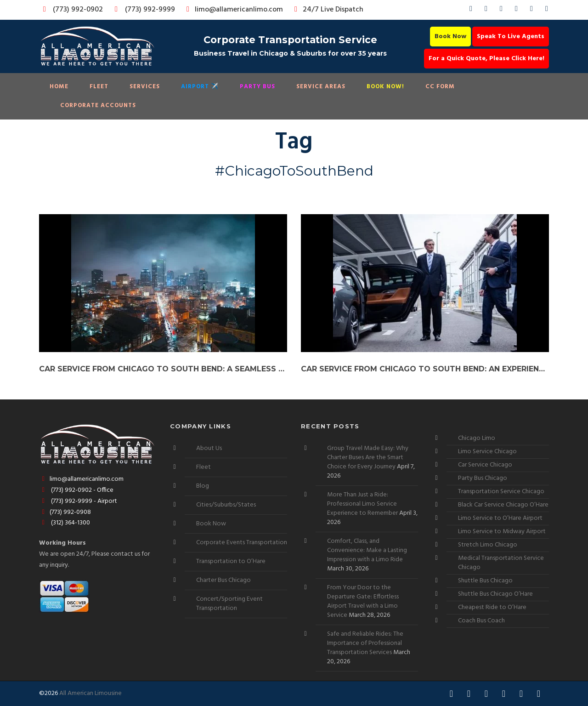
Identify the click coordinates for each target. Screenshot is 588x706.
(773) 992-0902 (71, 10)
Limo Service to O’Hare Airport (500, 518)
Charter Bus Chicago (223, 580)
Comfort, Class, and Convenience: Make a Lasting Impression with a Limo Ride (367, 550)
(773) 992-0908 (65, 512)
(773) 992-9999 (142, 10)
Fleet (99, 87)
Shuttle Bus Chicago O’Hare (495, 594)
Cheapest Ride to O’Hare (492, 607)
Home (59, 87)
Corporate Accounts (98, 105)
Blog (203, 486)
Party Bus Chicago (483, 478)
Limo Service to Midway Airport (502, 532)
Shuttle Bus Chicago (485, 581)
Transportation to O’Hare (231, 561)
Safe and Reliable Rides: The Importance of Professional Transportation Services (365, 643)
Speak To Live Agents (511, 37)
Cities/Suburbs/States (226, 505)
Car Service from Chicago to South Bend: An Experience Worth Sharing (425, 369)
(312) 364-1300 (65, 523)
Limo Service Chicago (487, 452)
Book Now (450, 37)
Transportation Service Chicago (501, 492)
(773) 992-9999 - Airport (78, 501)
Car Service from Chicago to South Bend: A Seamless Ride (163, 369)
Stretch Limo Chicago (488, 545)
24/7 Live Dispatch (327, 10)
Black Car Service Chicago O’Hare (503, 505)
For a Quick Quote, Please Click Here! (486, 59)
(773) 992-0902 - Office (76, 490)
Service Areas (321, 87)
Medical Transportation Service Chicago (501, 563)
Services (145, 87)
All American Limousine (90, 693)
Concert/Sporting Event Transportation (229, 604)
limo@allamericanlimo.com (233, 10)
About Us (209, 448)
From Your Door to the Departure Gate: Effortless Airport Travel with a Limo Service (363, 601)
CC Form (440, 87)
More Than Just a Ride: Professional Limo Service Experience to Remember (362, 504)
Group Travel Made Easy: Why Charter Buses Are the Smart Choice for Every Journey (368, 458)
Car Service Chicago (485, 465)
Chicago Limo (477, 438)
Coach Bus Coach (481, 621)
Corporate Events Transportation (242, 543)
